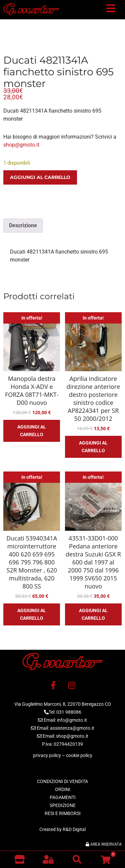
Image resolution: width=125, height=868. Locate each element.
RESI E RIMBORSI (63, 813)
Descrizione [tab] (23, 225)
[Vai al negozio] (19, 859)
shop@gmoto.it (21, 145)
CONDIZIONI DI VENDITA (62, 781)
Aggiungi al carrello (40, 177)
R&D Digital (74, 829)
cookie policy (79, 755)
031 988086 (69, 712)
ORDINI (63, 789)
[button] (111, 10)
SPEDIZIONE (63, 805)
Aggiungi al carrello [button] (32, 431)
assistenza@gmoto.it (72, 728)
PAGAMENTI (63, 797)
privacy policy (47, 755)
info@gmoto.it (72, 720)
